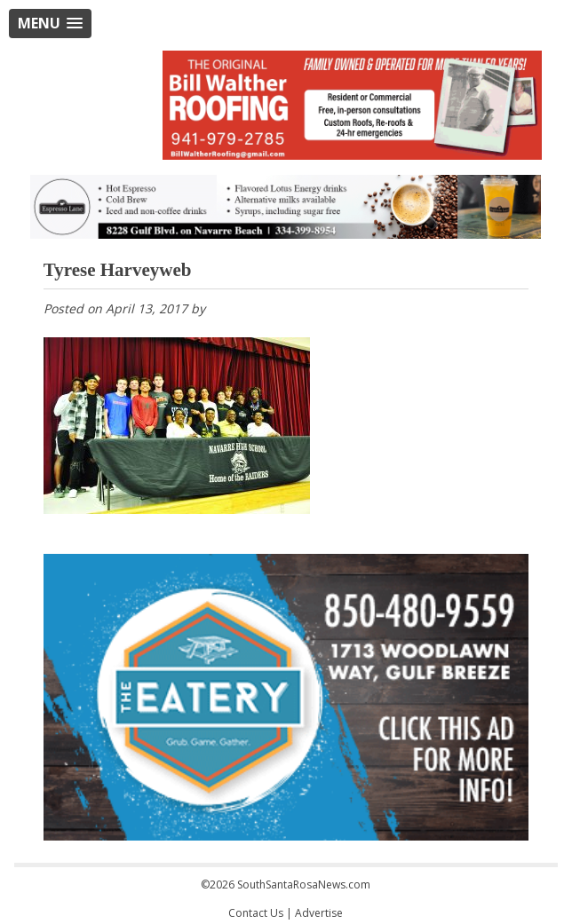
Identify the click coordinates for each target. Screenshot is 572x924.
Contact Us (256, 913)
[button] (50, 24)
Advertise (319, 913)
